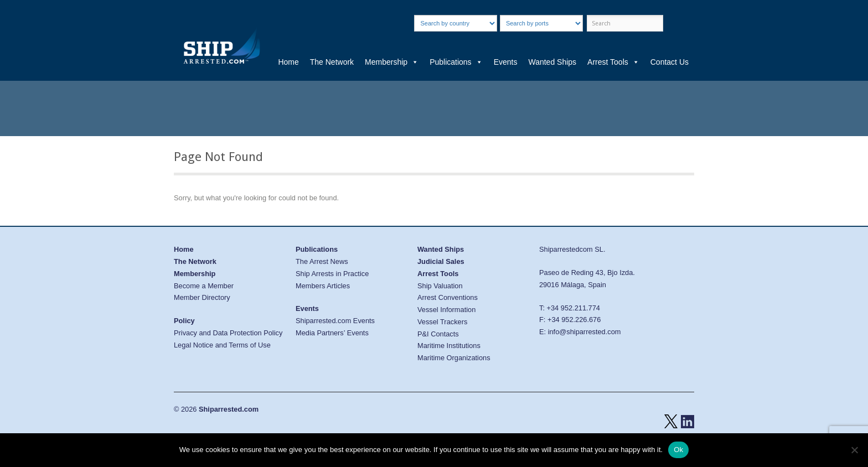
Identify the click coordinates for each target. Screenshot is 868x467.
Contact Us (670, 62)
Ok (678, 450)
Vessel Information (446, 310)
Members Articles (323, 286)
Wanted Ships (552, 62)
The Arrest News (322, 261)
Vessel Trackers (442, 322)
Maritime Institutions (449, 346)
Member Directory (202, 297)
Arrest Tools (613, 62)
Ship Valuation (440, 286)
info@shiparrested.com (585, 332)
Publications (456, 62)
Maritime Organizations (454, 358)
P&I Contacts (438, 334)
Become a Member (204, 286)
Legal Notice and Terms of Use (222, 345)
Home (288, 62)
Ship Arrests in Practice (332, 274)
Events (506, 62)
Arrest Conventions (448, 297)
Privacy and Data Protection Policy (228, 333)
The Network (332, 62)
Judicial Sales (441, 261)
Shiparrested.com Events (335, 321)
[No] (854, 450)
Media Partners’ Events (332, 333)
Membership (392, 62)
